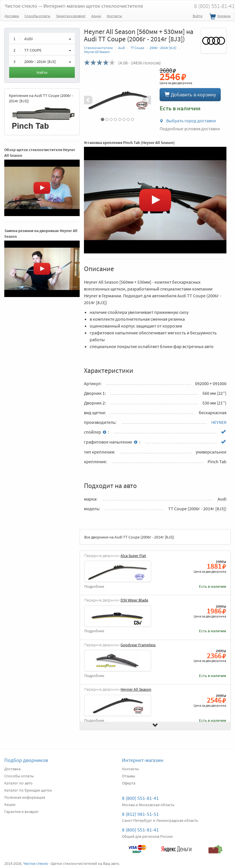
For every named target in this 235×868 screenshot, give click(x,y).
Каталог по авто (18, 783)
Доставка (12, 16)
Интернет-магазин (143, 760)
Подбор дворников (26, 760)
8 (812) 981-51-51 (140, 814)
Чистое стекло (74, 6)
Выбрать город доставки (188, 121)
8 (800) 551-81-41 (140, 798)
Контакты (114, 16)
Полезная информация (25, 797)
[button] (89, 100)
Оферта (129, 783)
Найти (42, 72)
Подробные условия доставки (190, 129)
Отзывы (128, 776)
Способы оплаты (37, 16)
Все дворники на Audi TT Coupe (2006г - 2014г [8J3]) (129, 537)
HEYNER (219, 422)
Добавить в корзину (190, 94)
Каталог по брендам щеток (28, 790)
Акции (96, 16)
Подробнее (94, 587)
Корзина (219, 17)
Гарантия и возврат (71, 16)
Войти (198, 16)
